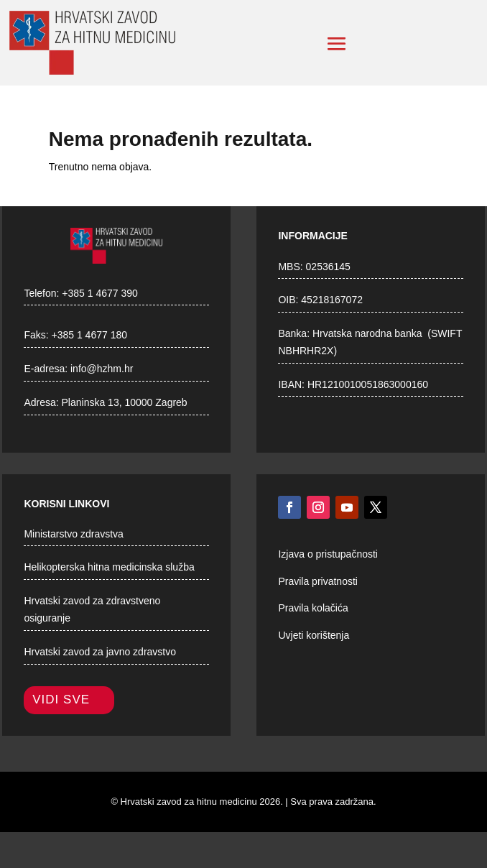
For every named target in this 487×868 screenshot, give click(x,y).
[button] (337, 44)
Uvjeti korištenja (314, 635)
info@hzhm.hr (102, 369)
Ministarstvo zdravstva (73, 534)
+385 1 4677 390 (100, 293)
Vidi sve (61, 700)
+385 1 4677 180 (90, 335)
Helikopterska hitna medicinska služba (109, 567)
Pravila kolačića (313, 608)
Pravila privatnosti (318, 581)
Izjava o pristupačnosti (328, 554)
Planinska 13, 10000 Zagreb (125, 402)
